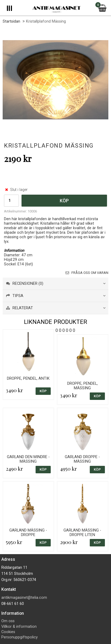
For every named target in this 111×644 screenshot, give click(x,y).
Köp (64, 201)
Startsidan (11, 21)
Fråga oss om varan (87, 273)
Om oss (8, 621)
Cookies (8, 632)
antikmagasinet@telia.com (24, 598)
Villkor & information (19, 627)
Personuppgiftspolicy (20, 637)
